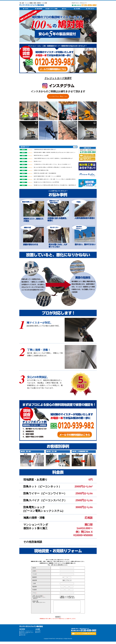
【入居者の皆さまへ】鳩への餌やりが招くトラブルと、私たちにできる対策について (52, 164)
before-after (23, 637)
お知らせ (39, 635)
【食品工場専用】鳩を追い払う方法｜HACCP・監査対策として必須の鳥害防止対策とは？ (53, 158)
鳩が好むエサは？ (38, 161)
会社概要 (39, 633)
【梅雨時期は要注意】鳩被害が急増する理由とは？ (45, 149)
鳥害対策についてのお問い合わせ (67, 598)
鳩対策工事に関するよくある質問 (41, 155)
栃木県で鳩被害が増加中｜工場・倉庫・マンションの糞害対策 (47, 176)
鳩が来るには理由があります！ (27, 635)
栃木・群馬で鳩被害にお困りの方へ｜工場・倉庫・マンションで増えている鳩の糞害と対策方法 (55, 179)
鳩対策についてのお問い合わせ (67, 596)
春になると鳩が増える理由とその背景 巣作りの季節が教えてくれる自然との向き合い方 (53, 167)
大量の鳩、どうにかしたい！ (27, 633)
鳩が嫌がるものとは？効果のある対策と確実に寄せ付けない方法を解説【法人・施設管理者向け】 (55, 185)
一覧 (75, 147)
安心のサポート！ (24, 636)
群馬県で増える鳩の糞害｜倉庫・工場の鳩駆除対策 (45, 173)
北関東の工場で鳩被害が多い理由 (41, 170)
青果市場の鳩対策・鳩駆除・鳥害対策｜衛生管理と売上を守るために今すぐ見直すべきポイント (55, 152)
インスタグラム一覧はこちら (58, 96)
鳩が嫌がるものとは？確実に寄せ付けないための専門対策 (46, 182)
